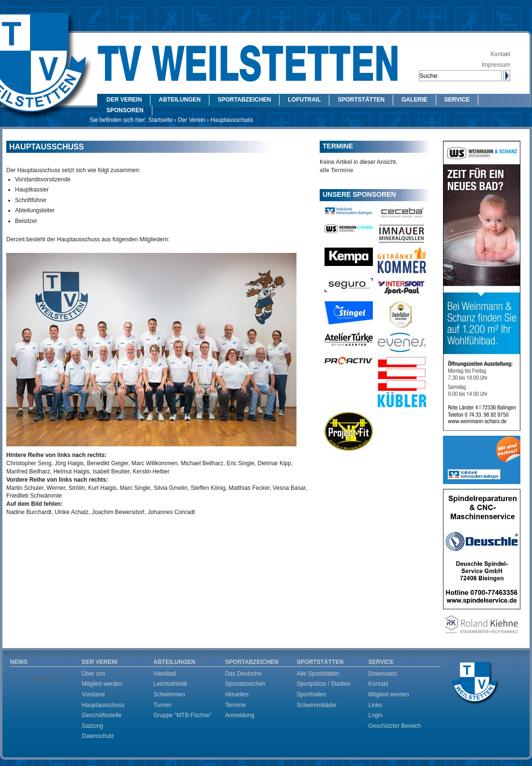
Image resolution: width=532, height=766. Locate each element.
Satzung (92, 726)
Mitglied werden (102, 684)
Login (376, 715)
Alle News (46, 678)
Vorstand (93, 694)
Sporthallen (311, 694)
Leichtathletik (170, 684)
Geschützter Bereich (395, 726)
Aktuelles (237, 694)
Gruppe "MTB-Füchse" (183, 715)
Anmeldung (240, 715)
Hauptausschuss (103, 705)
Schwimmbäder (317, 705)
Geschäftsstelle (102, 715)
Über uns (94, 674)
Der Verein (124, 100)
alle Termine (336, 170)
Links (375, 705)
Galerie (414, 100)
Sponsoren (125, 110)
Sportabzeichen (244, 100)
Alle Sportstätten (318, 674)
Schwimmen (169, 694)
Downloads (383, 674)
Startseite (160, 120)
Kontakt (500, 54)
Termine (235, 705)
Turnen (163, 705)
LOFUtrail (304, 100)
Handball (165, 674)
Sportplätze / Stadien (323, 684)
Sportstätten (361, 100)
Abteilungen (180, 100)
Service (457, 100)
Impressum (496, 65)
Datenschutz (98, 736)
